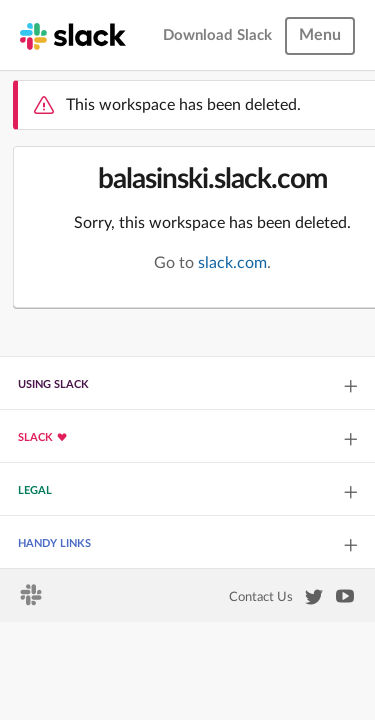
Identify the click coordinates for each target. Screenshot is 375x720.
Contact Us (261, 597)
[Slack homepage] (73, 35)
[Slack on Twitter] (314, 601)
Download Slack (217, 35)
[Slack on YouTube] (345, 600)
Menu (320, 35)
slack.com (232, 263)
